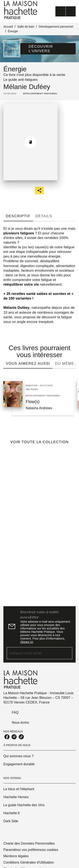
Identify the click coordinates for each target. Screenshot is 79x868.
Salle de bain (26, 27)
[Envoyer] (67, 653)
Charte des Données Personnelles (29, 843)
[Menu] (66, 11)
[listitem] (7, 737)
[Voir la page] (39, 524)
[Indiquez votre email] (34, 653)
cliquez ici (27, 642)
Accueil (8, 27)
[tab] (18, 216)
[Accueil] (21, 10)
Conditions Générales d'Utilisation (29, 862)
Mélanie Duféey (27, 87)
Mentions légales (16, 856)
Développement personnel (56, 27)
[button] (48, 49)
